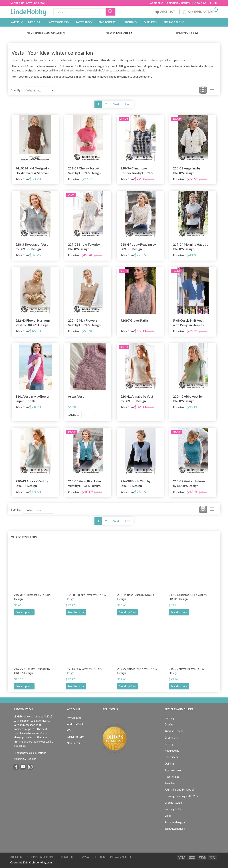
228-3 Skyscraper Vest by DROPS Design (32, 247)
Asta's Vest (76, 396)
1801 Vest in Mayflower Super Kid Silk (33, 399)
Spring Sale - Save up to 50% (28, 3)
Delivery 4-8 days (187, 33)
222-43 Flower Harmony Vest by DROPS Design (33, 323)
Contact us (157, 3)
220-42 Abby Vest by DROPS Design (188, 399)
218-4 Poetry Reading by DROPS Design (138, 247)
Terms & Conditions (92, 857)
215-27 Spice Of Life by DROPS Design (137, 671)
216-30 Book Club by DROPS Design (135, 483)
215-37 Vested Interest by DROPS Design (190, 483)
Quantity (74, 414)
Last (128, 104)
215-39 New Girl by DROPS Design (186, 671)
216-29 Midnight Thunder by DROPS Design (32, 671)
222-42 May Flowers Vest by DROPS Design (84, 323)
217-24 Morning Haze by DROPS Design (191, 247)
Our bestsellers (24, 537)
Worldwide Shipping (119, 33)
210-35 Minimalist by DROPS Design (33, 597)
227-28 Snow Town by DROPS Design (84, 247)
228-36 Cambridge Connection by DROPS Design (137, 171)
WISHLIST (166, 12)
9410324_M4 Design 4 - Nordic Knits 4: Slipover (32, 171)
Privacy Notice (121, 857)
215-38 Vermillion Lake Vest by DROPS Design (84, 483)
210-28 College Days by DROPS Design (86, 597)
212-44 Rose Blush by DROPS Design (136, 597)
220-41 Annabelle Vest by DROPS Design (137, 399)
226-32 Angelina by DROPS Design (187, 171)
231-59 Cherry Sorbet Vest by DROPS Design (84, 171)
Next (116, 104)
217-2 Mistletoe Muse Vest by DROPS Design (188, 597)
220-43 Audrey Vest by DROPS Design (32, 483)
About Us (200, 3)
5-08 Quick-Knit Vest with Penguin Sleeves (188, 323)
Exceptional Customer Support (48, 33)
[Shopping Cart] (200, 11)
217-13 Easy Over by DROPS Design (84, 671)
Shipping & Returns (179, 3)
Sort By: (16, 90)
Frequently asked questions (30, 753)
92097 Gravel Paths (135, 320)
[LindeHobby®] (28, 11)
